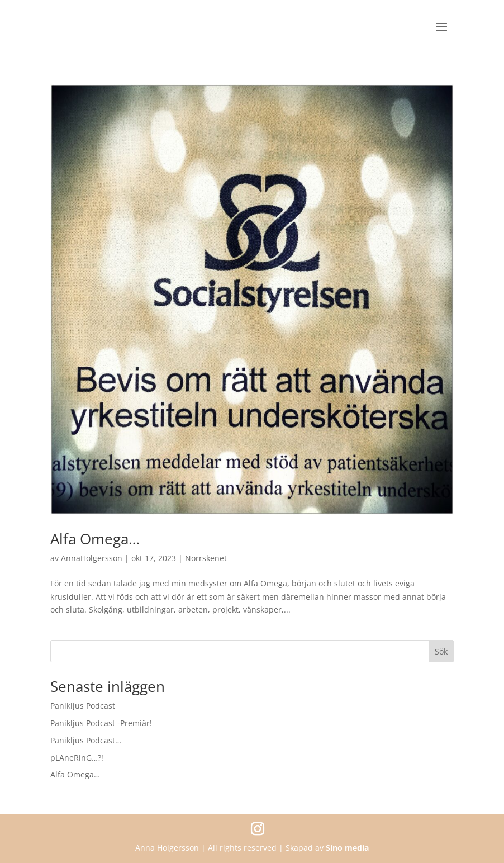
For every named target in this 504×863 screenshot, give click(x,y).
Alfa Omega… (95, 539)
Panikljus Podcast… (86, 740)
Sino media (347, 848)
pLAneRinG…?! (77, 758)
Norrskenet (206, 558)
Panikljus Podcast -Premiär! (101, 723)
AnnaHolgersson (92, 558)
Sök (441, 651)
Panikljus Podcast (83, 706)
